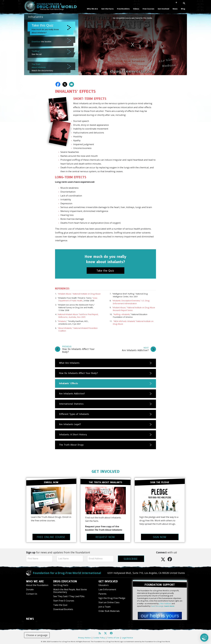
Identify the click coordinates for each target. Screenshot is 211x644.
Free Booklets (123, 9)
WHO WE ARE (35, 581)
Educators (104, 585)
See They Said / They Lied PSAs (69, 596)
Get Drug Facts (61, 585)
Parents (102, 594)
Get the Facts (107, 9)
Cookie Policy (99, 637)
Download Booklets (63, 609)
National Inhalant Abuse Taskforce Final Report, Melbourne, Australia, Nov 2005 (78, 316)
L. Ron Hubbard (165, 603)
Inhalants (62, 321)
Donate (30, 589)
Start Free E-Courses (64, 601)
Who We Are (92, 9)
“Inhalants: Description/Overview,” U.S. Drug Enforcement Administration (131, 302)
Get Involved (163, 9)
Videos (136, 9)
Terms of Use (113, 637)
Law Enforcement (107, 589)
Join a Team (104, 607)
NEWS (30, 619)
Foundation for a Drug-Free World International (67, 573)
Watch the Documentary (70, 591)
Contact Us (32, 594)
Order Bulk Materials (109, 611)
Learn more (169, 606)
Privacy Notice (84, 637)
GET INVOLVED (106, 471)
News (175, 9)
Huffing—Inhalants (122, 314)
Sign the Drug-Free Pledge (112, 598)
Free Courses (148, 9)
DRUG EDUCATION (65, 581)
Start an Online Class (109, 602)
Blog (183, 9)
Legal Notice (127, 637)
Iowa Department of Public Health (78, 299)
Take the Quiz (60, 605)
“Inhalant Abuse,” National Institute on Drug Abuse (79, 294)
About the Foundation (37, 585)
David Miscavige (157, 606)
